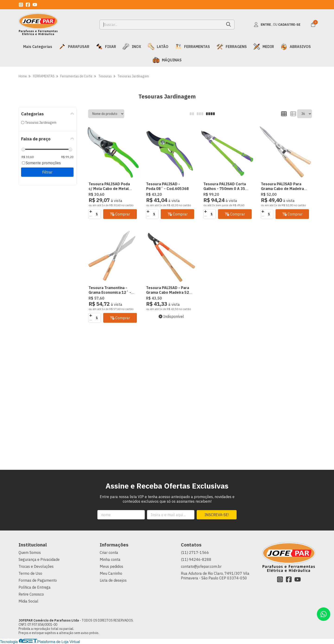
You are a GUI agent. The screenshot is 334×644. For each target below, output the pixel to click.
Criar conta (109, 552)
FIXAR (106, 47)
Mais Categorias (38, 47)
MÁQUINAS (167, 60)
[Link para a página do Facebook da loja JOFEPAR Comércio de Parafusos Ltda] (28, 5)
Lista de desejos (113, 580)
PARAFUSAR (74, 47)
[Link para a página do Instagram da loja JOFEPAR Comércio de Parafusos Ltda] (21, 5)
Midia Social (28, 601)
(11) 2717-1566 (195, 552)
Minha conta (110, 559)
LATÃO (158, 47)
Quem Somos (30, 552)
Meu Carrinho (111, 573)
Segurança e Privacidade (39, 559)
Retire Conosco (31, 594)
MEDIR (264, 47)
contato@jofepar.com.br (201, 566)
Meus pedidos (111, 566)
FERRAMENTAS (192, 47)
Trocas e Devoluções (36, 566)
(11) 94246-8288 (196, 559)
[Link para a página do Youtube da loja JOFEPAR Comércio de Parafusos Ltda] (35, 5)
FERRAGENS (232, 47)
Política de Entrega (35, 587)
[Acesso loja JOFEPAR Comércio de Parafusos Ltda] (277, 25)
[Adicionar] (91, 212)
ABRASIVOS (296, 47)
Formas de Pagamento (38, 580)
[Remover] (91, 216)
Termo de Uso (30, 573)
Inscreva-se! (217, 515)
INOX (132, 47)
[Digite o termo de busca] (161, 25)
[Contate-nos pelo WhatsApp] (324, 614)
